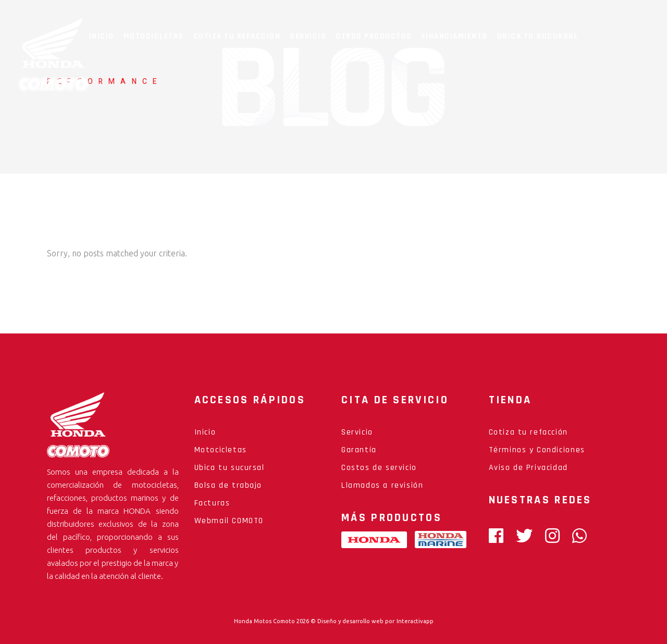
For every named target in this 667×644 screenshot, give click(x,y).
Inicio (205, 432)
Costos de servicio (379, 468)
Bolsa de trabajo (228, 485)
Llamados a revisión (382, 485)
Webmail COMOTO (229, 521)
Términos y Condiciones (537, 450)
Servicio (357, 432)
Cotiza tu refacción (528, 432)
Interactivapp (415, 621)
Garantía (359, 450)
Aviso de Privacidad (528, 468)
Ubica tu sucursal (230, 468)
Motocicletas (221, 450)
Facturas (212, 503)
